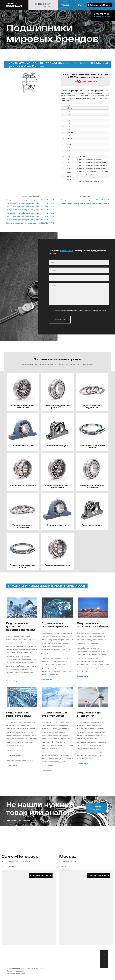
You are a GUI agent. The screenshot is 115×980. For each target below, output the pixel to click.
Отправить (60, 320)
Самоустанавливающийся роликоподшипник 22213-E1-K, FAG (30, 210)
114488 (106, 203)
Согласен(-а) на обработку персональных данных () (80, 311)
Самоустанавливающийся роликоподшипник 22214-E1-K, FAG (30, 213)
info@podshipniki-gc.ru (99, 5)
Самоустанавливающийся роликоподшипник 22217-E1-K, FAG (30, 223)
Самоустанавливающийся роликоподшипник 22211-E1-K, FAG (30, 203)
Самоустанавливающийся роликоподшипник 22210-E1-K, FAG (30, 200)
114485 (88, 203)
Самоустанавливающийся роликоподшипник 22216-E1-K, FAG (30, 220)
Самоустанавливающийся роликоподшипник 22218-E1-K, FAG (85, 200)
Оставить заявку (11, 680)
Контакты (107, 12)
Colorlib (23, 973)
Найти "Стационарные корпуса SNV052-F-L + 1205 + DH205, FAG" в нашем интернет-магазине (86, 78)
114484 (82, 203)
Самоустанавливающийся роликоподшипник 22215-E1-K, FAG (30, 216)
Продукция (94, 12)
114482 (70, 203)
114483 (76, 203)
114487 (100, 203)
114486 (94, 203)
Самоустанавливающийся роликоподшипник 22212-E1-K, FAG (30, 206)
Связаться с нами (103, 17)
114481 (64, 203)
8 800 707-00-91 (101, 14)
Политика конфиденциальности (95, 311)
